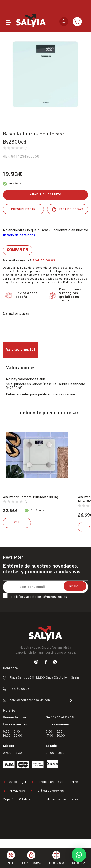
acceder (23, 395)
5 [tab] (49, 536)
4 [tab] (45, 536)
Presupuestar (23, 209)
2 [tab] (36, 536)
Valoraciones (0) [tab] (21, 350)
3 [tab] (41, 536)
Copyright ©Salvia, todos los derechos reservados (41, 800)
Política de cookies (50, 791)
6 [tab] (54, 536)
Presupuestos (56, 863)
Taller (11, 863)
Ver (17, 522)
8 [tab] (62, 536)
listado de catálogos (19, 236)
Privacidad (17, 791)
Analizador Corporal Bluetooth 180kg (30, 497)
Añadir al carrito (46, 195)
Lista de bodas (70, 209)
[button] (79, 855)
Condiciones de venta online (57, 782)
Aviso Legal (17, 782)
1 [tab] (32, 536)
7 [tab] (58, 536)
